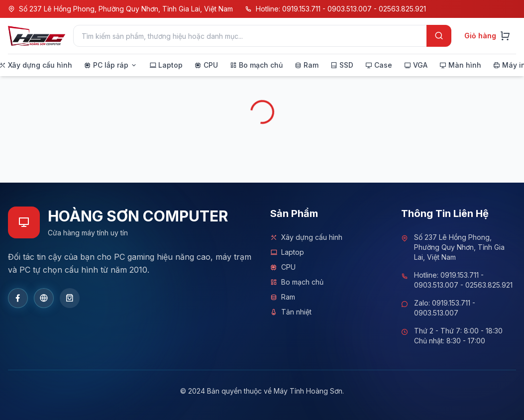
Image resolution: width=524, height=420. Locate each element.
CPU (283, 267)
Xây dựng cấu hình (306, 237)
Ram (283, 297)
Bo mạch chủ (297, 282)
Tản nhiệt (291, 312)
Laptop (287, 252)
